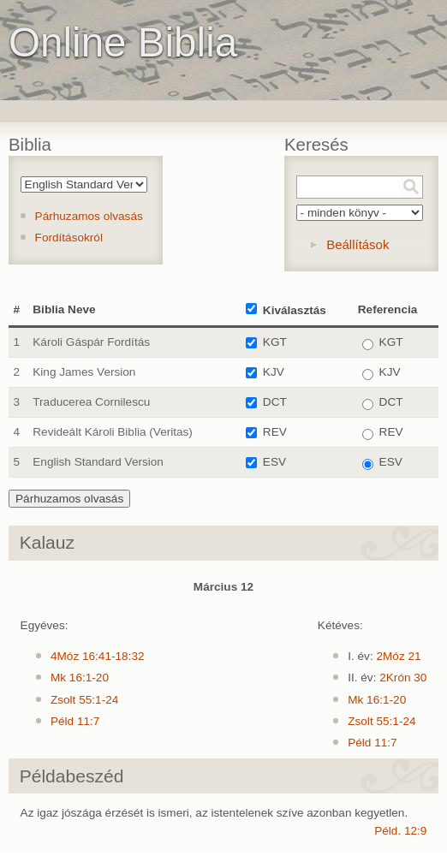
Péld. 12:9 (400, 831)
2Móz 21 (398, 656)
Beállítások (358, 244)
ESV (274, 462)
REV (275, 432)
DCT (275, 402)
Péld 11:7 (75, 721)
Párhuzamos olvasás (89, 216)
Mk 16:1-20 (80, 678)
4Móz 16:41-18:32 (98, 656)
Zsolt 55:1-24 (84, 700)
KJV (274, 372)
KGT (275, 342)
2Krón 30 (403, 678)
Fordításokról (69, 238)
